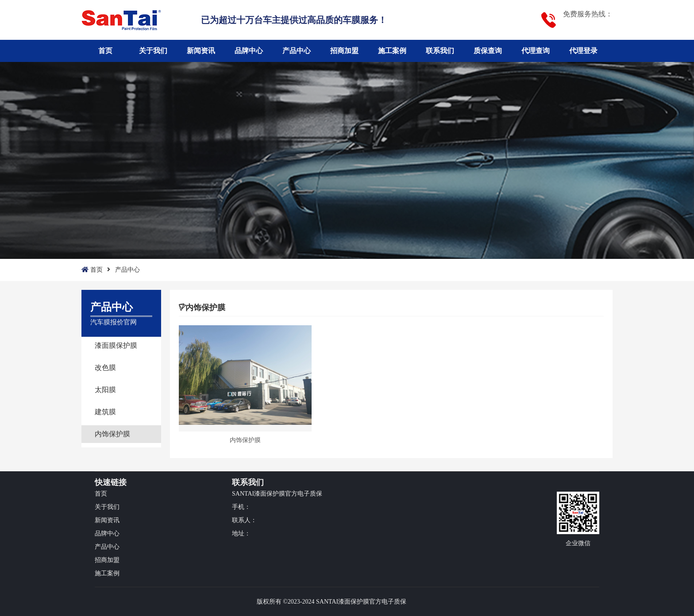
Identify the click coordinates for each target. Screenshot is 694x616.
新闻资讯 (201, 51)
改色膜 (105, 368)
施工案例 (392, 51)
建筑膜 (105, 412)
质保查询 (488, 51)
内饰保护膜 (112, 434)
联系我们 (440, 51)
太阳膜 (105, 390)
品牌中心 (249, 51)
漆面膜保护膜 (116, 345)
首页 (105, 51)
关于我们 (153, 51)
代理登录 (583, 51)
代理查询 (536, 51)
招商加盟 (344, 51)
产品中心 (297, 51)
